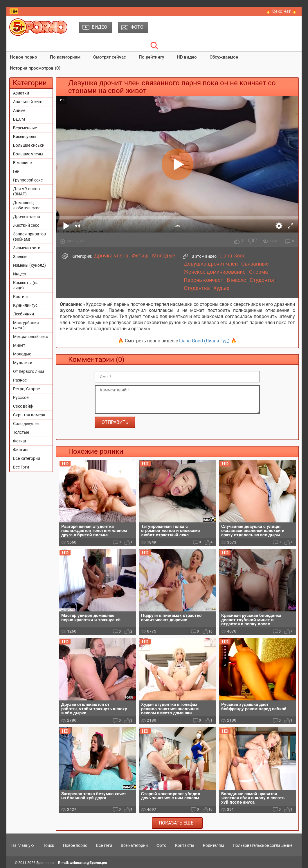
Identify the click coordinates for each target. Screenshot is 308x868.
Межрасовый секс (30, 337)
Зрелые (20, 257)
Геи (16, 171)
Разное (20, 380)
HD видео (187, 57)
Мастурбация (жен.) (26, 325)
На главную (22, 845)
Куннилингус (25, 305)
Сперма (259, 272)
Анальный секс (28, 102)
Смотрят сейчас (110, 57)
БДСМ (19, 119)
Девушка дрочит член (211, 264)
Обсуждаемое (224, 57)
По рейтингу (151, 57)
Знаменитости (27, 248)
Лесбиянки (24, 314)
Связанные (255, 264)
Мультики (23, 363)
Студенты (262, 280)
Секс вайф (23, 406)
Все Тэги (21, 467)
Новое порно (24, 57)
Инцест (20, 274)
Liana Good (233, 256)
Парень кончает (203, 280)
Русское (21, 397)
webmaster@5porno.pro (88, 863)
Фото (161, 845)
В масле (236, 280)
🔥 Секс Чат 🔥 (281, 11)
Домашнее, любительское (27, 205)
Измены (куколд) (29, 265)
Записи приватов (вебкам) (29, 237)
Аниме (19, 110)
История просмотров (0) (35, 68)
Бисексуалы (25, 137)
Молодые (22, 354)
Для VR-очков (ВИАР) (26, 191)
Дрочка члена (27, 217)
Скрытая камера (29, 415)
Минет (19, 345)
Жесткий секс (26, 225)
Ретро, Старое (26, 389)
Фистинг (21, 450)
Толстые (21, 432)
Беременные (25, 128)
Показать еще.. (177, 823)
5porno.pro (45, 863)
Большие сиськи (29, 145)
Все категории (27, 458)
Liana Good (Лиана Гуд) (204, 341)
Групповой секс (28, 180)
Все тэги (104, 845)
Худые (221, 288)
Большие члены (28, 154)
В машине (22, 163)
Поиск (48, 845)
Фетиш (19, 441)
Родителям (213, 845)
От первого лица (29, 371)
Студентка (197, 288)
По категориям (65, 57)
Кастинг (21, 297)
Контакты (185, 845)
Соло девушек (26, 424)
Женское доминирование (215, 272)
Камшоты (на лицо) (26, 285)
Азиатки (21, 93)
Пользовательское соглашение (263, 845)
